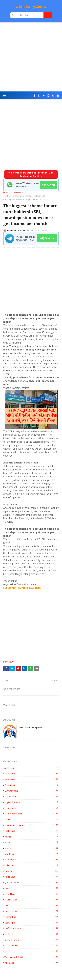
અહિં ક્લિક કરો (47, 238)
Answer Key (32, 774)
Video (32, 951)
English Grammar (32, 802)
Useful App (32, 923)
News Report (32, 860)
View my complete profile (31, 727)
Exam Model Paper (32, 814)
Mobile (32, 837)
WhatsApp (32, 963)
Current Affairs (32, 791)
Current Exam (32, 797)
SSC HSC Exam (32, 900)
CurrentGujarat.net (16, 230)
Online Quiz (32, 865)
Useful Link (32, 934)
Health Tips (32, 831)
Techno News (32, 911)
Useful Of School (32, 940)
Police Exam (32, 877)
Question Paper (32, 883)
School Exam (32, 894)
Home (6, 193)
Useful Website (32, 946)
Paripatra (32, 871)
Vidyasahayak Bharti (32, 957)
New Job (32, 848)
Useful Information (32, 928)
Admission (32, 768)
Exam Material (32, 808)
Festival (32, 819)
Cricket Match (32, 785)
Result (32, 888)
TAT (32, 905)
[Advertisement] (31, 57)
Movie (32, 842)
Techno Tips (32, 917)
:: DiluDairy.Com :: (31, 7)
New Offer (32, 854)
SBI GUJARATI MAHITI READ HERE (22, 588)
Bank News (16, 193)
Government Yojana (32, 825)
